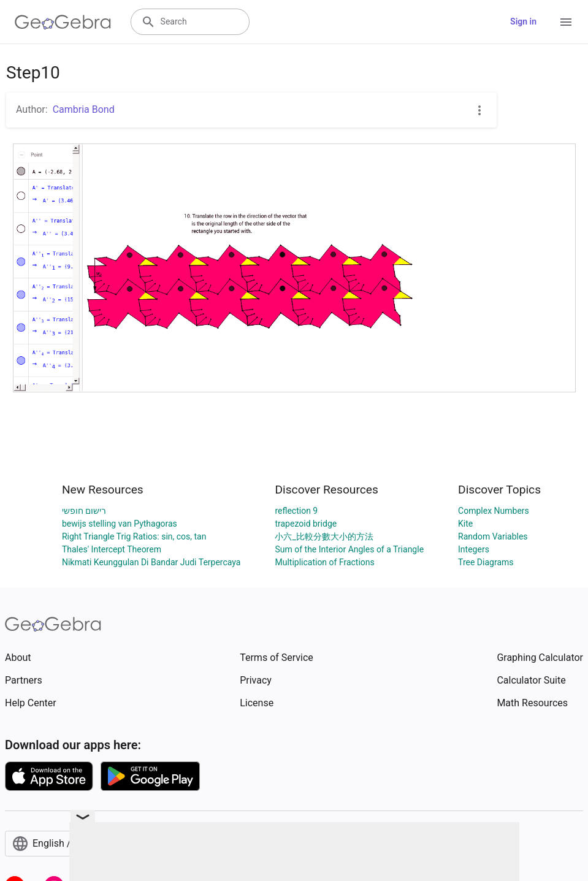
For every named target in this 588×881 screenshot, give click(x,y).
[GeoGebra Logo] (63, 22)
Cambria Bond (84, 109)
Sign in (523, 21)
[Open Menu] (566, 22)
